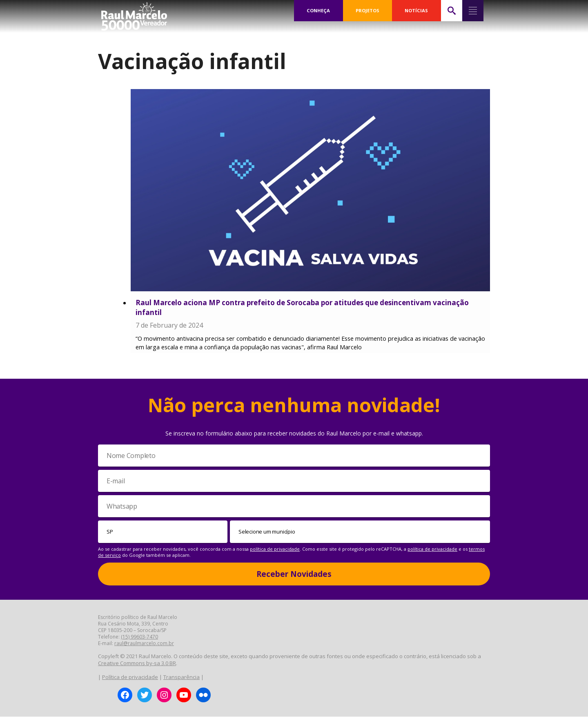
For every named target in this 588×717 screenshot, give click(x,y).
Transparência (182, 677)
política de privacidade (275, 549)
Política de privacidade (130, 677)
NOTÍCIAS (416, 11)
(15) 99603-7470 (139, 638)
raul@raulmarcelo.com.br (144, 644)
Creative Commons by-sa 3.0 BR (137, 664)
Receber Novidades (294, 574)
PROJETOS (367, 11)
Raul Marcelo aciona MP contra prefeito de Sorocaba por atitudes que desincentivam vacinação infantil (302, 307)
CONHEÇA (318, 11)
